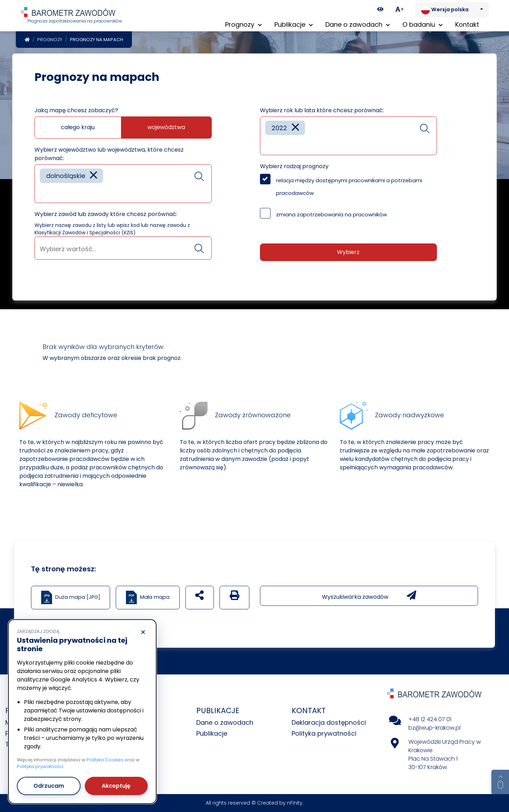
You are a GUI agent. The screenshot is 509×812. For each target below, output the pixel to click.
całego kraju (78, 127)
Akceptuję (116, 786)
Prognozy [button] (243, 24)
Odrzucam (49, 786)
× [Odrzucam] (143, 633)
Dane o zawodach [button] (358, 24)
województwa (166, 127)
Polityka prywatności (324, 733)
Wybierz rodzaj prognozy (294, 166)
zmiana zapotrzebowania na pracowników (332, 214)
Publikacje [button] (294, 24)
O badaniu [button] (422, 24)
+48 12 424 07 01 (430, 719)
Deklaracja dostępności (329, 722)
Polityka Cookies (105, 760)
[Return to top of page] (500, 782)
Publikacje (212, 733)
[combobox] (123, 184)
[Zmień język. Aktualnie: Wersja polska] (452, 10)
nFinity (295, 803)
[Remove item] (94, 176)
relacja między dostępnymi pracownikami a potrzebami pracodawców (349, 187)
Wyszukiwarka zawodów (369, 596)
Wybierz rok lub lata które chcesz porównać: (322, 110)
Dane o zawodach (225, 722)
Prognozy (50, 40)
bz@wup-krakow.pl (434, 728)
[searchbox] (42, 192)
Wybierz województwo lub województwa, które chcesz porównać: (109, 154)
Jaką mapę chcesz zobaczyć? (76, 110)
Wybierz (348, 252)
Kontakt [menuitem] (467, 24)
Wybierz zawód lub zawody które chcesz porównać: (106, 214)
